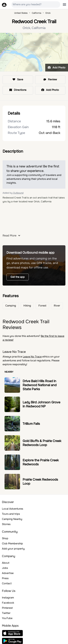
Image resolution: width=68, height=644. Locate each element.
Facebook (8, 603)
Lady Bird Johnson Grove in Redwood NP (41, 404)
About (6, 563)
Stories (6, 524)
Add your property (13, 549)
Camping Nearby (12, 519)
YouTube (7, 618)
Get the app (18, 277)
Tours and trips (11, 514)
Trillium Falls (31, 424)
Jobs (5, 568)
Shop (5, 538)
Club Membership (12, 543)
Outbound (18, 193)
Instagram (8, 598)
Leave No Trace (32, 357)
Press (5, 578)
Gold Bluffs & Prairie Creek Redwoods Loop (42, 443)
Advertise (8, 573)
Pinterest (7, 608)
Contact (7, 583)
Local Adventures (13, 509)
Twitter (6, 613)
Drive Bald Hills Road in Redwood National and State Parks (40, 385)
